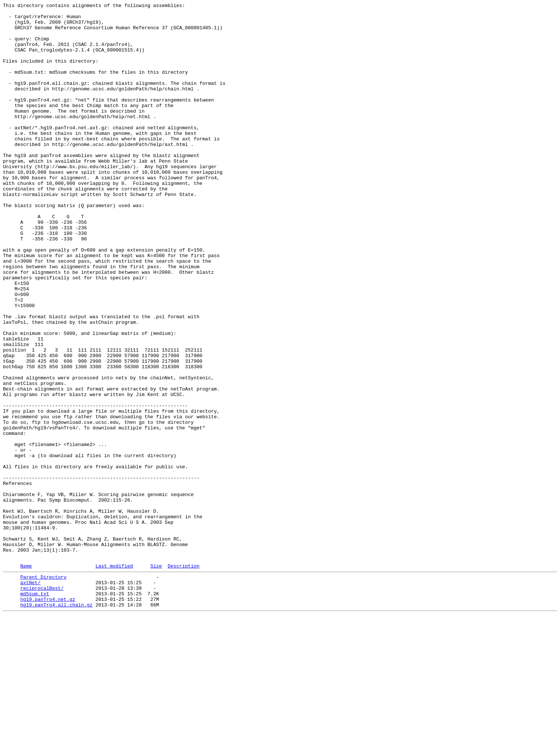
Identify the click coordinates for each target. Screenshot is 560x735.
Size (156, 678)
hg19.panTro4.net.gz (48, 717)
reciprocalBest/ (42, 704)
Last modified (114, 678)
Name (26, 678)
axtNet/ (31, 697)
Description (184, 678)
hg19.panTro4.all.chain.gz (56, 724)
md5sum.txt (35, 710)
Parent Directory (44, 690)
